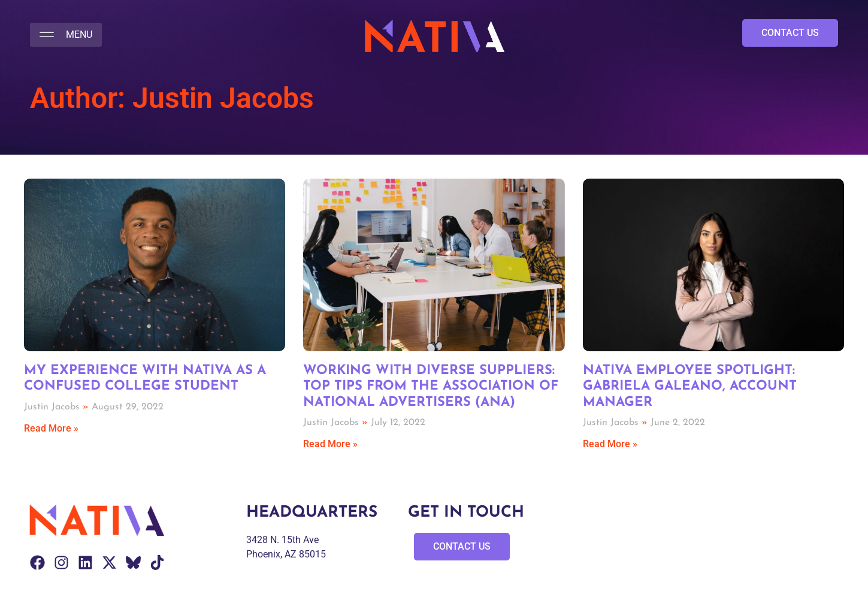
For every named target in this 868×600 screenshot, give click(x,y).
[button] (66, 35)
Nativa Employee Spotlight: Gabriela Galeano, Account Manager (690, 387)
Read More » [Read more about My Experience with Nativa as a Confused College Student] (51, 428)
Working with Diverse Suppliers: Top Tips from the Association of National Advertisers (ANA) (431, 387)
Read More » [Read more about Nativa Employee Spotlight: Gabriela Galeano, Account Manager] (610, 444)
